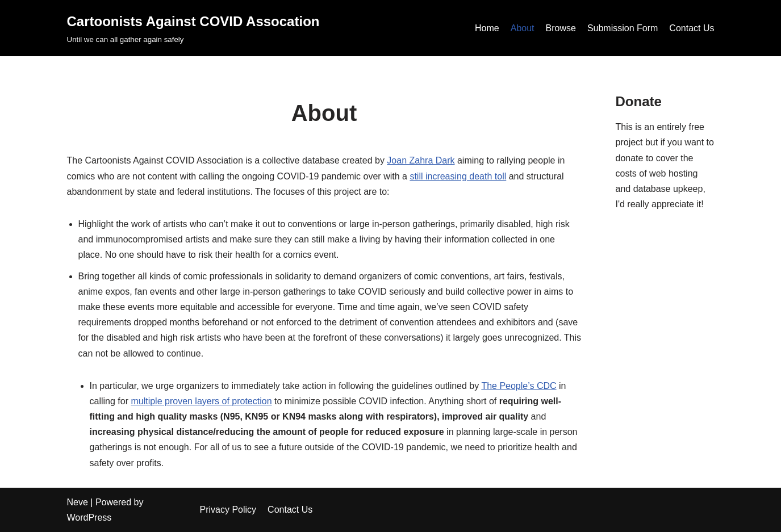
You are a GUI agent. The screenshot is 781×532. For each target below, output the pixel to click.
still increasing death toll (458, 176)
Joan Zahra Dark (421, 160)
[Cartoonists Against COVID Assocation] (193, 28)
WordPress (89, 518)
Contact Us (692, 28)
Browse (561, 28)
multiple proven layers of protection (201, 401)
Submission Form (623, 28)
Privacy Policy (228, 510)
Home (487, 28)
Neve (78, 502)
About (523, 28)
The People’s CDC (519, 386)
